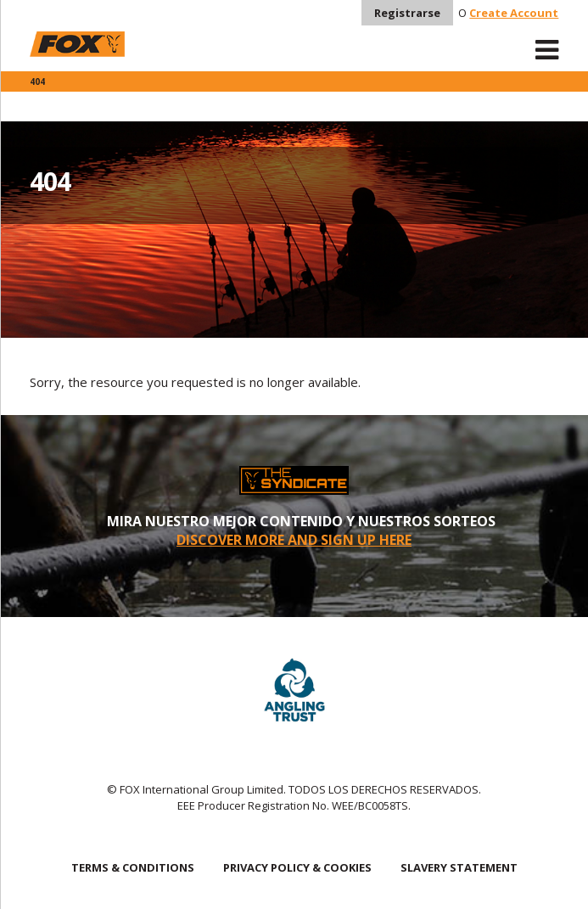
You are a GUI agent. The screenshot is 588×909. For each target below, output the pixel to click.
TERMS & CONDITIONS (133, 867)
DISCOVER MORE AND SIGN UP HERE (294, 540)
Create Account (514, 13)
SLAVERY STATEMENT (459, 867)
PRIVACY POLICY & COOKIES (297, 867)
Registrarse (407, 13)
